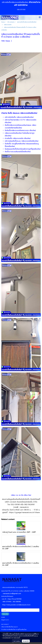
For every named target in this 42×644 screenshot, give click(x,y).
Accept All (26, 641)
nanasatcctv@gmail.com (13, 594)
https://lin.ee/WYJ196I (15, 599)
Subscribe (5, 614)
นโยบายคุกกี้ (17, 638)
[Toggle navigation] (40, 17)
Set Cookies (17, 641)
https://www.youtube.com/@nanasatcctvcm (16, 605)
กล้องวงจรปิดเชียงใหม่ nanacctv (10, 627)
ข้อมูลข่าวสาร (5, 620)
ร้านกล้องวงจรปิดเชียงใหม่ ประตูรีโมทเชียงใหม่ (14, 630)
